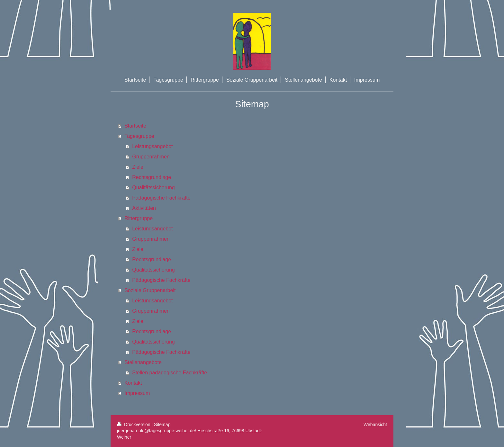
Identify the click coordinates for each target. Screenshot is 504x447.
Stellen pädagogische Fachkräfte (170, 373)
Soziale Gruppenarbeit (150, 290)
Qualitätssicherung (153, 188)
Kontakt (133, 383)
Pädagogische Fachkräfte (161, 198)
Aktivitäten (144, 208)
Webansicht (375, 425)
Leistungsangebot (152, 146)
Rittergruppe (139, 218)
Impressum (137, 393)
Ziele (138, 167)
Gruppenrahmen (151, 157)
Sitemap (162, 425)
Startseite (135, 126)
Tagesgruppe (139, 136)
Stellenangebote (143, 362)
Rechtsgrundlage (152, 177)
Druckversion (134, 425)
